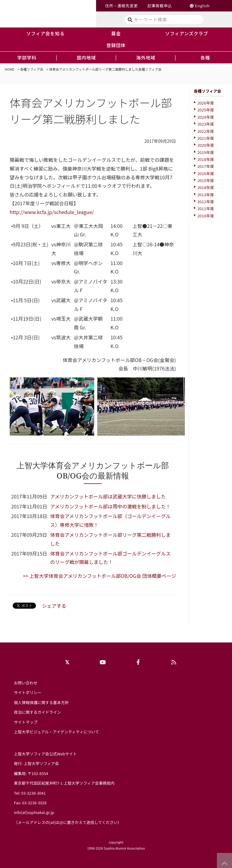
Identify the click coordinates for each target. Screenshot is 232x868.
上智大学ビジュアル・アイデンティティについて (56, 732)
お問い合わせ (26, 683)
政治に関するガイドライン (37, 712)
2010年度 (206, 216)
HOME (10, 69)
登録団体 (116, 45)
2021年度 (206, 138)
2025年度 (206, 110)
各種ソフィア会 (32, 69)
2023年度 (206, 124)
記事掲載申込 (160, 6)
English (202, 6)
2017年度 (206, 166)
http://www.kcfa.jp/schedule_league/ (52, 212)
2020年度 (206, 145)
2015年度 (206, 180)
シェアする (54, 606)
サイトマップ (26, 722)
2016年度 (206, 173)
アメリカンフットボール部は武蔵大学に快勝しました (108, 496)
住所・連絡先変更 (121, 6)
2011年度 (206, 208)
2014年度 (206, 187)
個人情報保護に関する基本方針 (41, 702)
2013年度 (206, 195)
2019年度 (206, 152)
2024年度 (206, 117)
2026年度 (206, 103)
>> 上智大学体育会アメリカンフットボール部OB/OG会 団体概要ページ (100, 576)
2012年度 (206, 202)
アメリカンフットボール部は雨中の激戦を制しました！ (110, 506)
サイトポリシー (28, 692)
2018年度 (206, 159)
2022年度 (206, 131)
